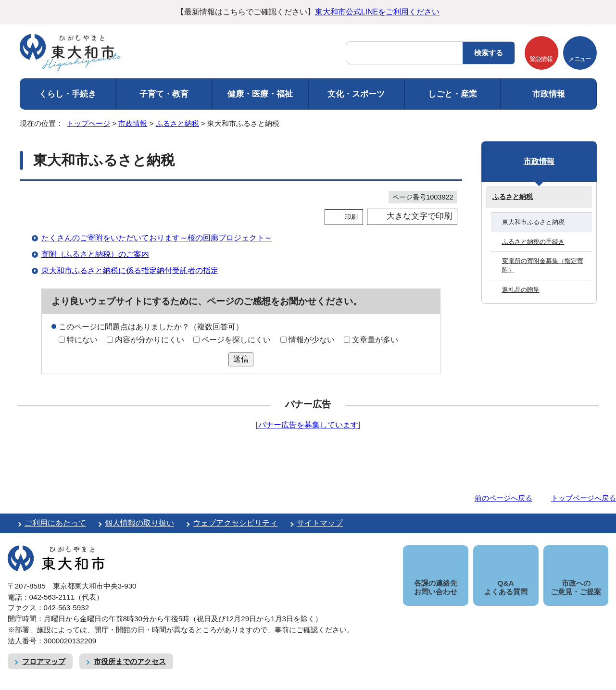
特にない (82, 340)
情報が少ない (312, 340)
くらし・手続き (68, 94)
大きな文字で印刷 (419, 216)
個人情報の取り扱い (139, 523)
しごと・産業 (453, 94)
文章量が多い (375, 340)
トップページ (88, 123)
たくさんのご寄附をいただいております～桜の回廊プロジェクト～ (157, 238)
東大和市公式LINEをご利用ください (377, 12)
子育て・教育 (164, 94)
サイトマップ (320, 523)
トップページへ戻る (584, 498)
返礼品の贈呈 (521, 290)
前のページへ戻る (503, 498)
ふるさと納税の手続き (533, 242)
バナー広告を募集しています (308, 425)
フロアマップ (44, 650)
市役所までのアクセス (130, 650)
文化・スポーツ (356, 94)
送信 (241, 359)
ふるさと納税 (177, 123)
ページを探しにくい (236, 340)
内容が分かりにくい (150, 340)
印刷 (351, 217)
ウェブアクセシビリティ (235, 523)
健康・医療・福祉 (260, 94)
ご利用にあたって (55, 523)
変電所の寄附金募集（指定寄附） (543, 265)
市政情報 (549, 94)
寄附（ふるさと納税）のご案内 (95, 254)
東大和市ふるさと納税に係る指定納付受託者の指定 (130, 270)
